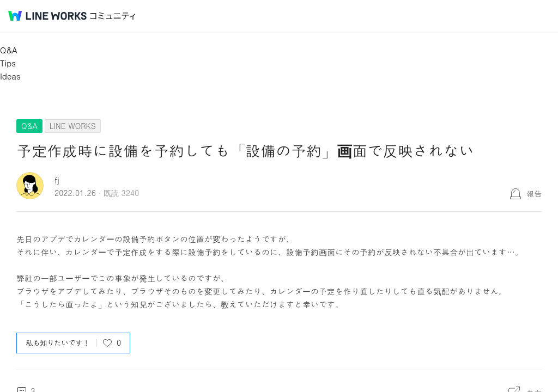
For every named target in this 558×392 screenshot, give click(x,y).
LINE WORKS (73, 126)
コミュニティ (113, 16)
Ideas (10, 76)
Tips (8, 63)
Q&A (9, 50)
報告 (534, 193)
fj (57, 180)
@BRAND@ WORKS (47, 16)
